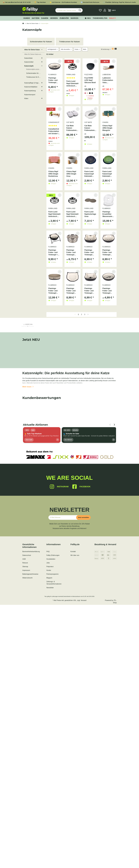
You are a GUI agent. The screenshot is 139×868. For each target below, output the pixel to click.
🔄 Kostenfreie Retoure (90, 2)
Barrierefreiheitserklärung (31, 552)
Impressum (26, 570)
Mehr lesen (28, 387)
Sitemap (25, 567)
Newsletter (50, 588)
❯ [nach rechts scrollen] (114, 425)
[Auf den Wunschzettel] (60, 61)
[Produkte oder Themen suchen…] (66, 10)
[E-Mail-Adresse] (63, 517)
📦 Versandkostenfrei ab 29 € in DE (17, 2)
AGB (24, 559)
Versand (84, 600)
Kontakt (73, 552)
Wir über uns (75, 555)
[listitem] (42, 435)
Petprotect (50, 567)
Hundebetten (51, 559)
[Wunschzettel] (100, 10)
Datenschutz (27, 555)
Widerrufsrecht (27, 578)
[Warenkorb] (112, 10)
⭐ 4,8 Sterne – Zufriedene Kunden (63, 2)
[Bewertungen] (73, 78)
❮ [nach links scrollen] (110, 425)
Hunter (49, 570)
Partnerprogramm (52, 574)
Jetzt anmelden (83, 517)
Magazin (49, 578)
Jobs (48, 563)
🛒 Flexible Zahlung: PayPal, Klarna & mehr (120, 2)
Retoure (25, 563)
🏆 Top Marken (40, 2)
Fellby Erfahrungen (53, 555)
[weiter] (88, 314)
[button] (105, 10)
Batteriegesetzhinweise (30, 574)
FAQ (48, 552)
